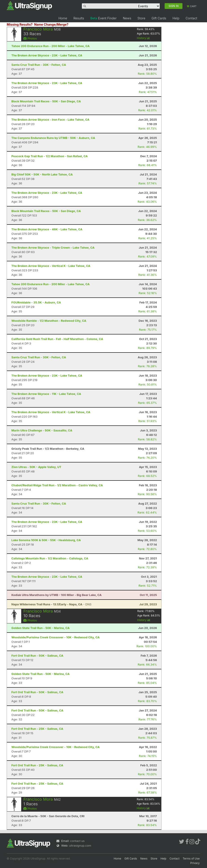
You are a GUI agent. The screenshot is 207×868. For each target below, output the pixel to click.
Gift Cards (159, 18)
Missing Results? (20, 24)
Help (176, 18)
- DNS (51, 604)
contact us (77, 841)
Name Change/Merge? (51, 24)
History (143, 38)
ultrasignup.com (80, 845)
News (127, 18)
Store (141, 18)
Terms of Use (191, 859)
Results (79, 18)
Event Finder (103, 18)
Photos (30, 38)
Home (63, 18)
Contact (191, 18)
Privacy (195, 863)
